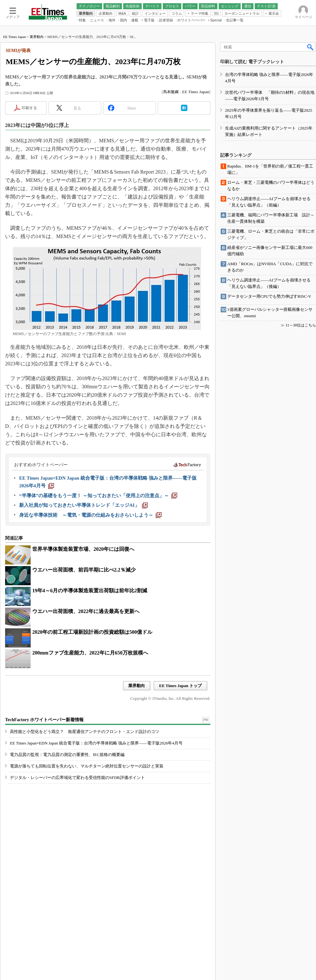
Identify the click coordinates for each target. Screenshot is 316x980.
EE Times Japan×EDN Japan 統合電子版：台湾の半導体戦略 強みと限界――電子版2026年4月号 (96, 743)
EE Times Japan (15, 37)
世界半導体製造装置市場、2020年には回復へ (83, 549)
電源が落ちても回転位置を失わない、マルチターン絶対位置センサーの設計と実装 (87, 766)
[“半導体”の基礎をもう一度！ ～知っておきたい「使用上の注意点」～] (98, 496)
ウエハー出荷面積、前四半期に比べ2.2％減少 (84, 570)
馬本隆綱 (171, 92)
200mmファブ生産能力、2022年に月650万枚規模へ (90, 653)
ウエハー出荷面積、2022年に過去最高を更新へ (86, 611)
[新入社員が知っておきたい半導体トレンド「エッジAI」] (83, 505)
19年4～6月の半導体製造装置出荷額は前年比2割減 (90, 591)
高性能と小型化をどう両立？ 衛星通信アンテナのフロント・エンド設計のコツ (85, 732)
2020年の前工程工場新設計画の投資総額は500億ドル (92, 632)
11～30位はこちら (301, 325)
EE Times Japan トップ (180, 686)
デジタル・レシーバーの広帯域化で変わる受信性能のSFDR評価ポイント (77, 778)
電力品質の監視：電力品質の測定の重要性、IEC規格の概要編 (67, 755)
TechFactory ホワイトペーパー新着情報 (44, 720)
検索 (311, 47)
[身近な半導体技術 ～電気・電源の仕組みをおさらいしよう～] (90, 515)
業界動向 (37, 37)
